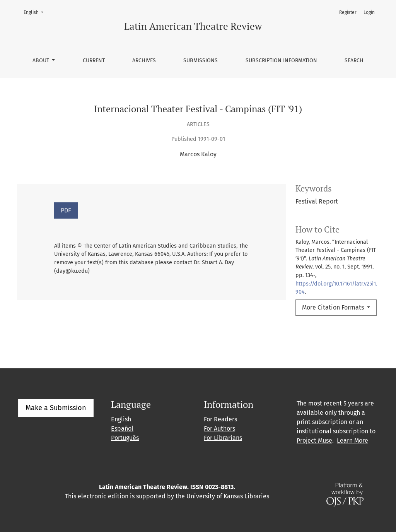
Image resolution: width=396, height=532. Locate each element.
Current (94, 61)
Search (354, 61)
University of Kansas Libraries (228, 496)
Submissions (201, 61)
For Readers (220, 419)
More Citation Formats (334, 307)
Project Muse (314, 440)
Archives (144, 61)
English (36, 12)
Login (369, 12)
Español (122, 429)
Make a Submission (56, 408)
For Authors (219, 429)
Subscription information (281, 61)
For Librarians (223, 438)
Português (125, 438)
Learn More (352, 440)
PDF (66, 210)
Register (348, 12)
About (42, 61)
